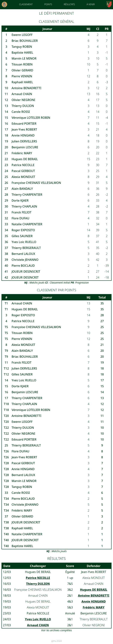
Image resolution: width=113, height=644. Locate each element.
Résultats (69, 4)
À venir (91, 4)
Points (48, 4)
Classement (26, 4)
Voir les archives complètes (57, 630)
